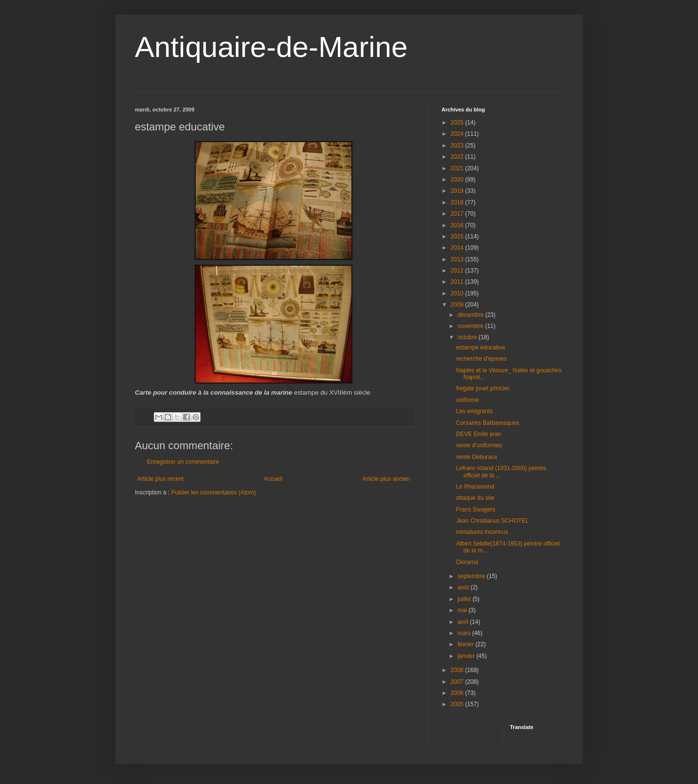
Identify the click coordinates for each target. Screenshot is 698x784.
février (467, 644)
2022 (458, 157)
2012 (458, 271)
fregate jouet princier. (483, 388)
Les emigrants (474, 411)
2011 (458, 282)
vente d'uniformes (479, 445)
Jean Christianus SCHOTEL (492, 521)
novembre (471, 326)
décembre (471, 315)
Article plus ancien (386, 479)
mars (465, 633)
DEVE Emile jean (478, 434)
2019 (458, 191)
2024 (458, 134)
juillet (465, 599)
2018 (458, 202)
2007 (458, 682)
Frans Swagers (476, 510)
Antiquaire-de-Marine (271, 47)
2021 (458, 168)
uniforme (468, 400)
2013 (458, 259)
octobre (468, 337)
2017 (458, 214)
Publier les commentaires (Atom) (214, 492)
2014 (458, 248)
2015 (458, 237)
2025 (458, 123)
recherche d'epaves (481, 359)
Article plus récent (160, 479)
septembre (472, 576)
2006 (458, 693)
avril (464, 622)
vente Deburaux (477, 457)
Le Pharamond (475, 487)
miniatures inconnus (482, 532)
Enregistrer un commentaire (183, 462)
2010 (458, 293)
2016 (458, 225)
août (464, 587)
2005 (458, 704)
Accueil (273, 479)
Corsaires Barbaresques (487, 423)
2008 (458, 670)
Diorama (467, 562)
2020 (458, 180)
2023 (458, 146)
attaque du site (475, 498)
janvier (467, 656)
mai (463, 610)
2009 (458, 305)
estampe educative (481, 347)
